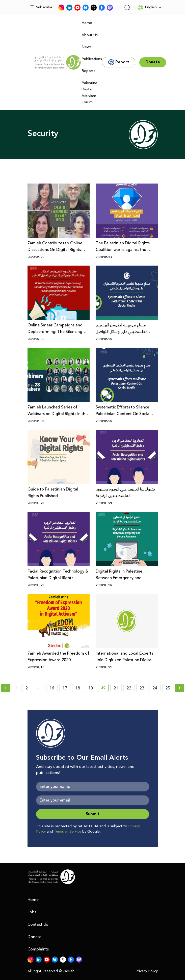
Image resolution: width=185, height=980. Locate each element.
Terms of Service (68, 832)
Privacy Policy (147, 971)
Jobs (32, 912)
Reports (88, 71)
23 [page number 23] (142, 688)
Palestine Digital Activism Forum (89, 93)
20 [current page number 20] (105, 688)
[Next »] (180, 688)
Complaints (38, 949)
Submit (93, 814)
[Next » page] (180, 688)
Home (87, 23)
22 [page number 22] (129, 688)
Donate (34, 937)
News (86, 47)
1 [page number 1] (16, 688)
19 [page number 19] (91, 688)
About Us (90, 35)
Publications (92, 59)
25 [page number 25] (168, 688)
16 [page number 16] (52, 688)
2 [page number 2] (27, 688)
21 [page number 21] (116, 688)
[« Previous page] (5, 688)
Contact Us (38, 924)
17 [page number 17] (65, 688)
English (147, 8)
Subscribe (41, 7)
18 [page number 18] (78, 688)
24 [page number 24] (155, 688)
